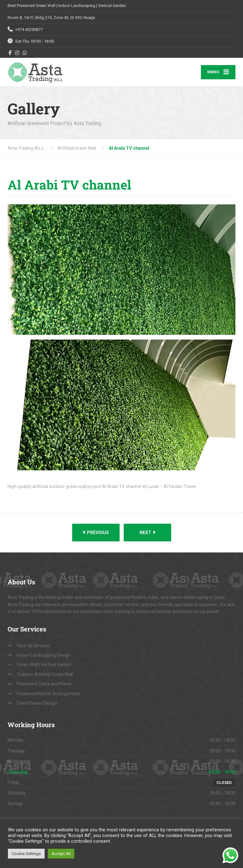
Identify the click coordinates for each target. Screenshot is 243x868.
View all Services (33, 646)
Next (147, 532)
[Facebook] (10, 53)
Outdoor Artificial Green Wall (45, 674)
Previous (96, 532)
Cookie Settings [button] (26, 854)
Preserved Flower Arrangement (48, 694)
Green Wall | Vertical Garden (44, 665)
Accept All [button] (61, 854)
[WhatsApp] (25, 53)
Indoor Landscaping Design (44, 655)
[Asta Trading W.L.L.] (46, 72)
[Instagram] (17, 53)
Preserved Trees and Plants (44, 684)
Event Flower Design (37, 703)
